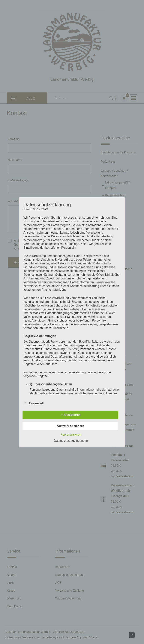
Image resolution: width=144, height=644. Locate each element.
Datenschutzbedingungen (71, 441)
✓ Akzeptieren (70, 415)
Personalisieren (71, 434)
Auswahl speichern (70, 426)
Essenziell (33, 403)
